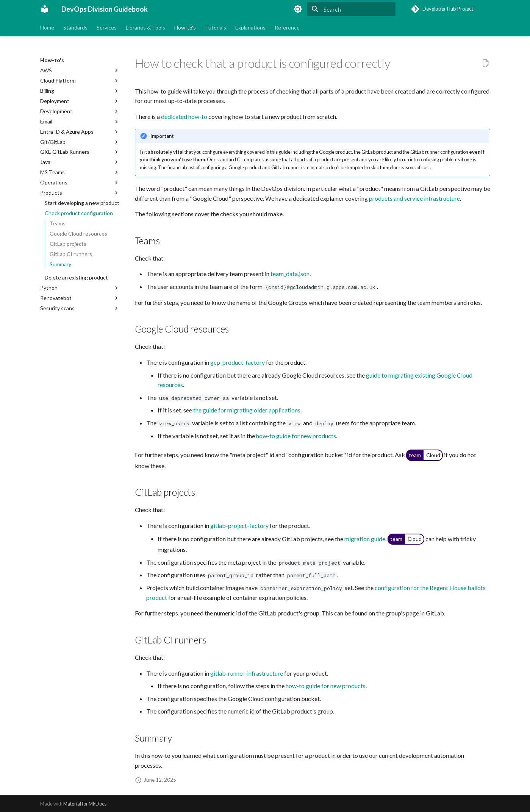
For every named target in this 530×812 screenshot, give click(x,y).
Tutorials (216, 27)
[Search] (351, 9)
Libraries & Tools (145, 27)
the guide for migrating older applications (247, 410)
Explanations (250, 27)
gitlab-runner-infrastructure (247, 673)
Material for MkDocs (85, 804)
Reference (287, 27)
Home (47, 27)
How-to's (185, 27)
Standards (75, 27)
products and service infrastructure (414, 198)
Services (107, 27)
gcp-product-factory (238, 362)
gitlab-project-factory (239, 525)
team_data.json (290, 274)
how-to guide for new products (296, 436)
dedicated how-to (184, 116)
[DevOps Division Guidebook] (45, 9)
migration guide (365, 538)
